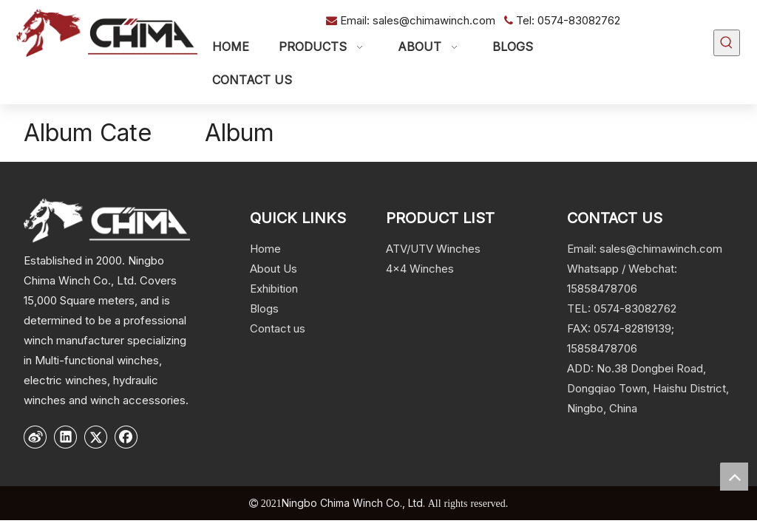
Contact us (278, 328)
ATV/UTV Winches (433, 249)
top (734, 477)
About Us (274, 269)
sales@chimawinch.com (435, 20)
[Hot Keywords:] (727, 43)
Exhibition (274, 289)
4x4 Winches (420, 269)
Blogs (264, 308)
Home (265, 249)
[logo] (107, 220)
